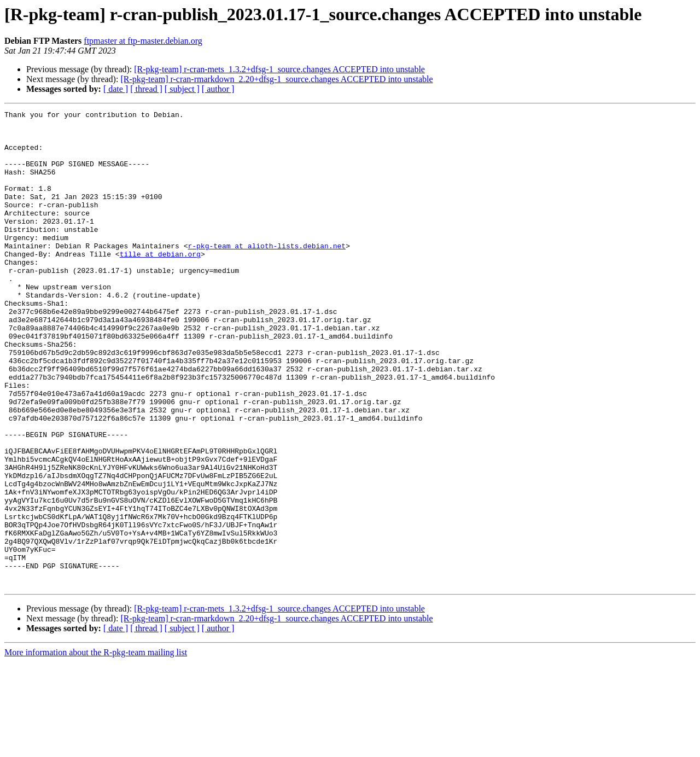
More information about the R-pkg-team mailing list (96, 747)
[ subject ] (182, 89)
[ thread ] (146, 89)
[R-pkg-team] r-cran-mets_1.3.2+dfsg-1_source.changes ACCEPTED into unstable (279, 69)
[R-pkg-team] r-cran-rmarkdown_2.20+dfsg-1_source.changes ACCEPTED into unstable (276, 79)
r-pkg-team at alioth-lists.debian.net (267, 273)
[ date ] (116, 89)
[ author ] (218, 89)
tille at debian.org (160, 283)
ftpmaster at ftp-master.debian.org (143, 41)
